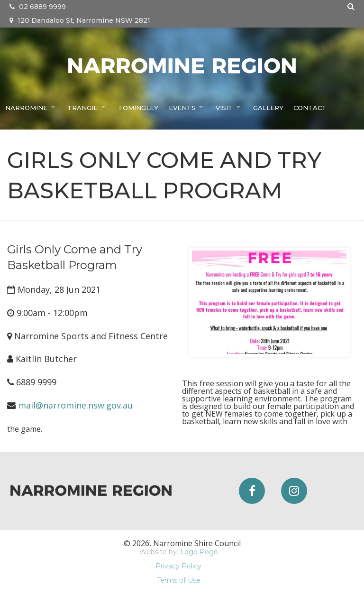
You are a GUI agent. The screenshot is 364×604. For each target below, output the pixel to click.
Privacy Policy (178, 566)
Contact (312, 107)
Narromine (26, 107)
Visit (226, 107)
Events (182, 107)
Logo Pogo (199, 552)
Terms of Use (179, 580)
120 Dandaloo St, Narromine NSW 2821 (80, 20)
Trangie (83, 107)
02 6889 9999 (38, 7)
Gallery (271, 107)
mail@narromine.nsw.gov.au (75, 405)
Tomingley (139, 107)
